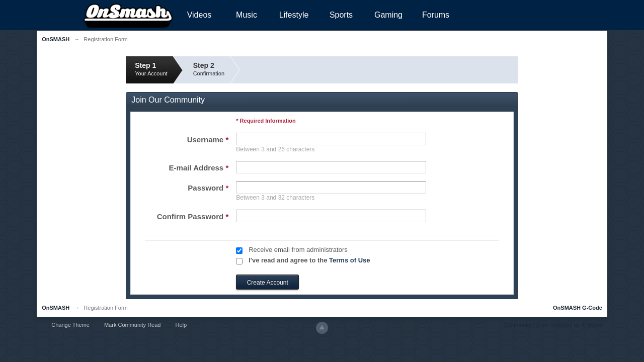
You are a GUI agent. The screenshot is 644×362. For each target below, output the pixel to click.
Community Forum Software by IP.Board (553, 325)
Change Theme (70, 325)
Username (208, 140)
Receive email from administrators (298, 250)
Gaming (388, 15)
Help (181, 325)
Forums (436, 15)
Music (247, 15)
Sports (341, 15)
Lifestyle (294, 15)
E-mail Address (199, 168)
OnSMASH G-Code (578, 308)
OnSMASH (56, 308)
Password (208, 188)
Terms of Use (349, 260)
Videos (199, 15)
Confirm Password (193, 216)
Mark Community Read (132, 325)
